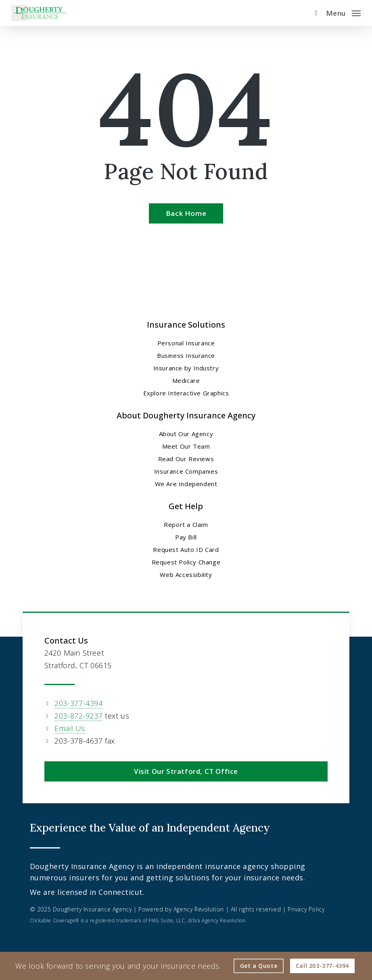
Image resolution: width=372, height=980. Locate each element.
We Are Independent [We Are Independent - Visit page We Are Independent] (186, 484)
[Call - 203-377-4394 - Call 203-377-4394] (322, 966)
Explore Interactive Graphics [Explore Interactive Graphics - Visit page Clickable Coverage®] (186, 393)
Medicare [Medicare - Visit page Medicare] (186, 380)
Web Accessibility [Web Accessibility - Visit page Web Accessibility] (186, 575)
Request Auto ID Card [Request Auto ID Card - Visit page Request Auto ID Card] (186, 550)
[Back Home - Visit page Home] (186, 213)
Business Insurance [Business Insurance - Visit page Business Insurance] (186, 355)
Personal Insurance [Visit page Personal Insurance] (186, 343)
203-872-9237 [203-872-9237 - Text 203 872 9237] (78, 716)
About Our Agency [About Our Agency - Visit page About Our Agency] (186, 434)
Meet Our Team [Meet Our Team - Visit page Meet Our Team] (186, 446)
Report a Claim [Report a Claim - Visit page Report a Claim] (186, 524)
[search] (314, 13)
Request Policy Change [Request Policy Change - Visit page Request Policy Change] (186, 562)
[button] (343, 12)
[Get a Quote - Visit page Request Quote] (259, 966)
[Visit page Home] (39, 13)
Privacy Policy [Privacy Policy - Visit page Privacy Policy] (306, 909)
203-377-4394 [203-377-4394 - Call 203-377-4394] (78, 703)
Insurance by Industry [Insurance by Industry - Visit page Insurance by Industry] (186, 368)
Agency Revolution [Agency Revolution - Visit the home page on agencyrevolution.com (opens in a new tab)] (199, 909)
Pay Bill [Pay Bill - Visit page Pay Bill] (186, 537)
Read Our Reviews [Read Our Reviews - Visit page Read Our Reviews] (186, 459)
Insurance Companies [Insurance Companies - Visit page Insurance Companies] (186, 471)
